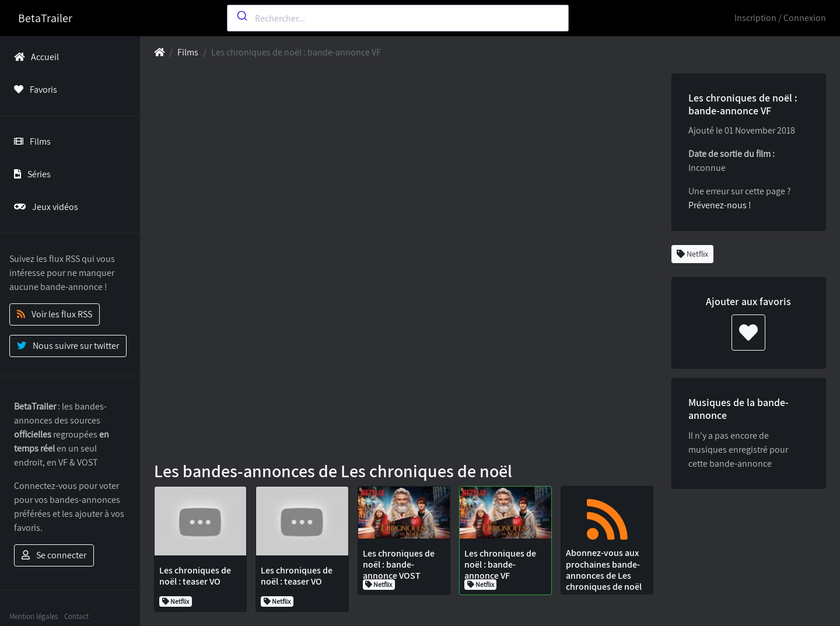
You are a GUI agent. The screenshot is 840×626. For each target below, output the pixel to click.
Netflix (692, 254)
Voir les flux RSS (55, 314)
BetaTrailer (45, 18)
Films (30, 141)
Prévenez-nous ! (720, 205)
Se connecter (54, 555)
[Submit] (241, 16)
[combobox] (398, 18)
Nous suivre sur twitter (68, 346)
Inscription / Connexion (780, 18)
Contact (76, 616)
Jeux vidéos (44, 207)
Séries (30, 174)
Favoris (33, 90)
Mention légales (34, 616)
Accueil (34, 57)
